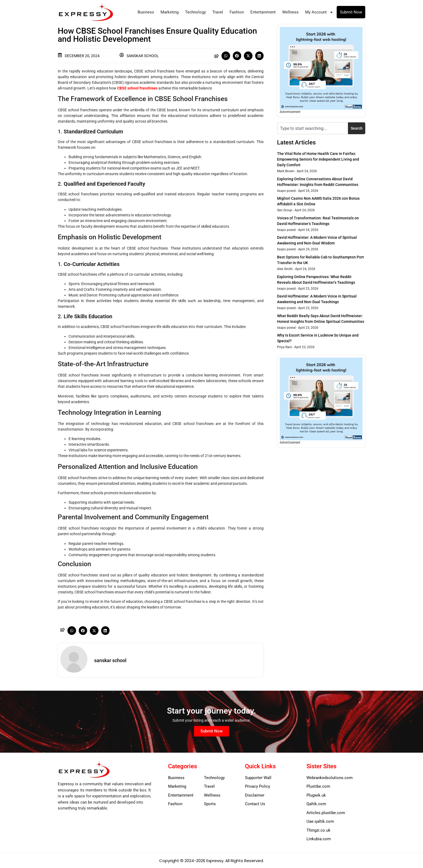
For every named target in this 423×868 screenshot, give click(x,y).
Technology (195, 12)
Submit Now (351, 12)
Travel (218, 12)
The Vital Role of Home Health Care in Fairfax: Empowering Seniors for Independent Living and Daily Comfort (318, 159)
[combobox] (313, 128)
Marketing (170, 12)
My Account (319, 12)
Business (146, 12)
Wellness (290, 12)
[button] (226, 56)
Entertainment (263, 12)
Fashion (237, 12)
